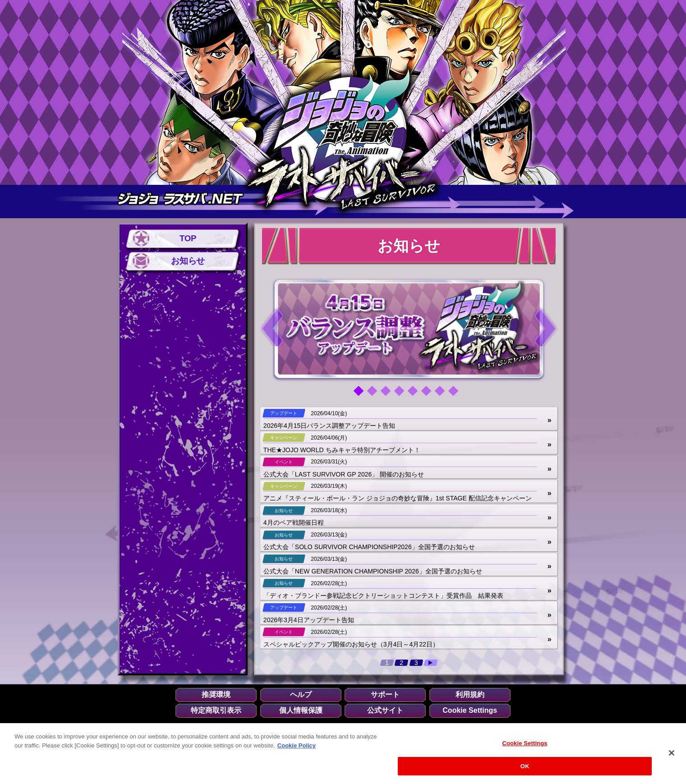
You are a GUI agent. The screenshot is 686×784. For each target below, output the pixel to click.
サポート (385, 695)
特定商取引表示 (216, 711)
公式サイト (385, 711)
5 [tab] (416, 394)
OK (525, 771)
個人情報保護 (301, 711)
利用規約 (470, 695)
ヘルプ (301, 695)
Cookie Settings (470, 711)
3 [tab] (389, 394)
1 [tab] (362, 394)
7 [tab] (443, 394)
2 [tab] (375, 394)
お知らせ (188, 261)
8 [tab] (456, 394)
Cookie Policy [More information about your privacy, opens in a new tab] (297, 750)
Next (545, 326)
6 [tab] (429, 394)
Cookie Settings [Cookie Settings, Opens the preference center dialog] (525, 749)
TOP (188, 239)
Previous (272, 326)
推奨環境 (216, 695)
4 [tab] (402, 394)
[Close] (672, 758)
